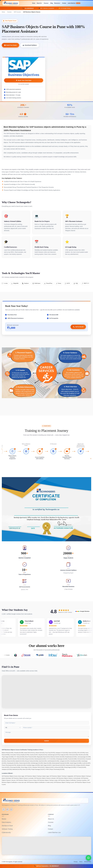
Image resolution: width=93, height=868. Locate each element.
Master (4, 819)
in (3, 809)
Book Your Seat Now (24, 80)
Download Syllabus (30, 45)
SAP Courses (18, 12)
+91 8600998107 (29, 8)
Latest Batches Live (54, 832)
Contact (64, 3)
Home (34, 3)
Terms (81, 862)
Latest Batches (74, 3)
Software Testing (7, 829)
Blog (52, 3)
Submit (46, 741)
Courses (46, 3)
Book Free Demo (10, 45)
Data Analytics (6, 822)
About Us (39, 3)
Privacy (76, 862)
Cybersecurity (6, 832)
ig (11, 809)
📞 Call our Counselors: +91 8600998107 (46, 866)
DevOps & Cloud (7, 826)
